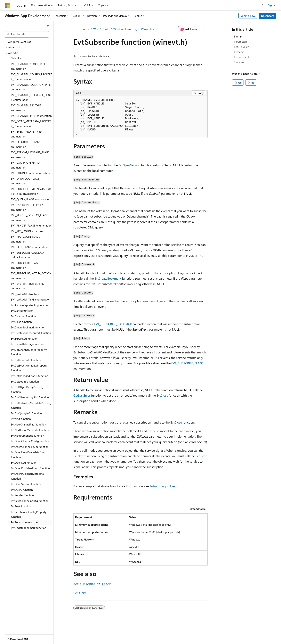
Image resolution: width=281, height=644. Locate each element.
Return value (241, 47)
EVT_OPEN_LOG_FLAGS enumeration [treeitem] (25, 181)
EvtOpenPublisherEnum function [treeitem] (30, 468)
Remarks (239, 52)
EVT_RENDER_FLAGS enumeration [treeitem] (31, 225)
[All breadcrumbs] (77, 29)
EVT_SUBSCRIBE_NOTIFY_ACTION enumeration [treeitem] (31, 276)
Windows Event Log (125, 29)
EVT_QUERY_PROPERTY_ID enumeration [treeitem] (27, 207)
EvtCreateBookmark (108, 278)
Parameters (241, 41)
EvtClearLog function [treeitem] (23, 316)
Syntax (238, 36)
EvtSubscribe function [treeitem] (24, 522)
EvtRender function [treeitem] (22, 495)
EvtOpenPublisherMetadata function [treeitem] (27, 476)
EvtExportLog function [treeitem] (24, 339)
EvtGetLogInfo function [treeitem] (25, 381)
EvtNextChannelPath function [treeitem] (28, 424)
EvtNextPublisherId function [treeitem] (28, 436)
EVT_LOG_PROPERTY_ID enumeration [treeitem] (25, 165)
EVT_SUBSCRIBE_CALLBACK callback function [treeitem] (28, 255)
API (107, 29)
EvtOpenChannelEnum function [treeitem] (30, 447)
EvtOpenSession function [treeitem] (26, 484)
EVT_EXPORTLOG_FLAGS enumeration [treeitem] (26, 144)
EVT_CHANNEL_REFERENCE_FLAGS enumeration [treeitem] (31, 97)
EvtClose (162, 395)
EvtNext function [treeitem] (21, 419)
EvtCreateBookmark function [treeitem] (28, 327)
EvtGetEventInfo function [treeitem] (26, 360)
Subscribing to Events (164, 486)
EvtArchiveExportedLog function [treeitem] (30, 305)
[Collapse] (48, 26)
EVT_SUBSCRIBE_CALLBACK (113, 324)
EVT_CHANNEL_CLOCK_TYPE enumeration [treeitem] (28, 66)
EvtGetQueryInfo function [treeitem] (26, 413)
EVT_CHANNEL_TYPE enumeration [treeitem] (31, 116)
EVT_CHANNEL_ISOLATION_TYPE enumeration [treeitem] (31, 87)
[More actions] (204, 29)
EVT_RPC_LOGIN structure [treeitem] (27, 231)
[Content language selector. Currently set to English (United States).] (23, 638)
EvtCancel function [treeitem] (22, 311)
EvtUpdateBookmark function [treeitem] (29, 528)
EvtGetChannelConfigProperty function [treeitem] (29, 352)
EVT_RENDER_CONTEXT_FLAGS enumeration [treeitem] (30, 218)
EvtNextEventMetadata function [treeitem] (30, 430)
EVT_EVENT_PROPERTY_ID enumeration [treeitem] (26, 134)
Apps (86, 29)
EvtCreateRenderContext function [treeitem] (31, 333)
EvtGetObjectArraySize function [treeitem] (30, 397)
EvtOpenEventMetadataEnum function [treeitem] (29, 455)
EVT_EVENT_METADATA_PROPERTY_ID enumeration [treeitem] (31, 124)
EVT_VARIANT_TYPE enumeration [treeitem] (31, 299)
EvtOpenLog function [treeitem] (24, 462)
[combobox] (27, 34)
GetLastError (82, 395)
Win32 (97, 29)
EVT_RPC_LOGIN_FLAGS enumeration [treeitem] (25, 239)
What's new (248, 16)
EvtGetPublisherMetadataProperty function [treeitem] (31, 405)
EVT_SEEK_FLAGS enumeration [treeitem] (29, 247)
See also (239, 62)
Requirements (242, 57)
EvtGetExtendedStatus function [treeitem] (30, 376)
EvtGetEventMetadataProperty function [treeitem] (29, 368)
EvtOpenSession (129, 165)
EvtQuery (80, 593)
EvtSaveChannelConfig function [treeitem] (30, 501)
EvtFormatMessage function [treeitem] (28, 344)
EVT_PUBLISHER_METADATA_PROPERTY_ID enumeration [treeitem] (31, 191)
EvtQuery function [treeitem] (22, 490)
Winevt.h (146, 29)
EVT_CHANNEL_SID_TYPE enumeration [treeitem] (26, 108)
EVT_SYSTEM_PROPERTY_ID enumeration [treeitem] (28, 286)
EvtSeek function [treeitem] (21, 506)
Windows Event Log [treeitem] (20, 42)
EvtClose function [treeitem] (21, 322)
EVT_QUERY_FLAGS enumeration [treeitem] (31, 199)
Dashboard (268, 16)
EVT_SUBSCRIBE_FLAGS (187, 363)
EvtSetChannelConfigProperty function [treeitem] (29, 514)
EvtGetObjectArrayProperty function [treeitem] (27, 389)
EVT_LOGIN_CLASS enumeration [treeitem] (30, 173)
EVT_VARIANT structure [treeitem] (25, 294)
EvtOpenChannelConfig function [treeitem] (30, 441)
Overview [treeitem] (16, 58)
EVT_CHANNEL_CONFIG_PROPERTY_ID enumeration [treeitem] (31, 77)
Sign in (272, 5)
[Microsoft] (7, 5)
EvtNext (79, 456)
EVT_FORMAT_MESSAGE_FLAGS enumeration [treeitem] (30, 155)
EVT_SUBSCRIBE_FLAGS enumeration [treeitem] (25, 265)
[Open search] (263, 5)
